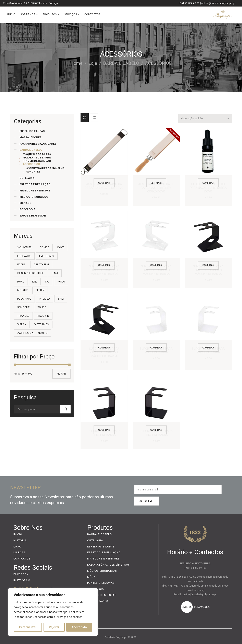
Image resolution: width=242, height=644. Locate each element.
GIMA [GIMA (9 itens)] (55, 273)
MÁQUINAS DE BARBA (37, 154)
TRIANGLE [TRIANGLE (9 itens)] (23, 316)
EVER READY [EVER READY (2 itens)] (47, 256)
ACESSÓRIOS (31, 164)
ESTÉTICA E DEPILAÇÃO (35, 184)
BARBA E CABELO (121, 63)
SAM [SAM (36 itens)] (61, 299)
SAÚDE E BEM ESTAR (33, 215)
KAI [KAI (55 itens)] (47, 282)
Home (76, 63)
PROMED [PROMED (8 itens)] (45, 299)
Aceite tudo (79, 627)
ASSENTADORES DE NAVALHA (45, 168)
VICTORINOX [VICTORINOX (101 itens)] (42, 324)
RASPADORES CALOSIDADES (38, 144)
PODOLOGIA (27, 209)
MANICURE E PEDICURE (35, 190)
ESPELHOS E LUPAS (32, 131)
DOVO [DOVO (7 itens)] (61, 247)
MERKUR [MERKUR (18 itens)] (22, 290)
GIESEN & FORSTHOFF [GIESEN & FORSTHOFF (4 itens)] (30, 273)
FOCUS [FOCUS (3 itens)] (21, 264)
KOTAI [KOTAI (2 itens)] (61, 282)
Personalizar (28, 627)
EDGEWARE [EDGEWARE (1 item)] (24, 256)
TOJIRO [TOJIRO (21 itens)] (42, 307)
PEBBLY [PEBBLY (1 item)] (40, 290)
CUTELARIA (27, 178)
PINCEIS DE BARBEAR (37, 161)
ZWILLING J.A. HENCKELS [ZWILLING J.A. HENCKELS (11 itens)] (32, 333)
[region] (53, 612)
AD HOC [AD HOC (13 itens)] (44, 247)
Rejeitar (54, 627)
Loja (93, 63)
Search (65, 409)
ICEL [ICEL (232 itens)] (35, 282)
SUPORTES (33, 171)
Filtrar (61, 374)
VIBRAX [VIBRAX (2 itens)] (22, 324)
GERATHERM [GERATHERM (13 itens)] (41, 264)
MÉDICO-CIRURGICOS (34, 197)
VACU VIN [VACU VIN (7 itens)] (43, 316)
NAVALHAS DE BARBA (37, 157)
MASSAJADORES (30, 137)
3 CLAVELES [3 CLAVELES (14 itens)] (24, 247)
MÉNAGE (25, 203)
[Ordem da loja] (205, 118)
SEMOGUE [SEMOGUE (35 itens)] (23, 307)
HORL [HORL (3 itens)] (21, 282)
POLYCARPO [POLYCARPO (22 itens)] (24, 299)
